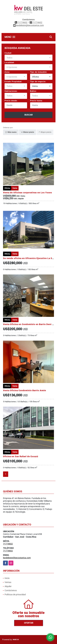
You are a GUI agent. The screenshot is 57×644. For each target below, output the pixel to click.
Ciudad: (8, 53)
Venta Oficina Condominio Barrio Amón (25, 390)
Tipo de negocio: (38, 82)
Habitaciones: (11, 91)
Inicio (7, 578)
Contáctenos (11, 590)
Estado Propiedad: (13, 82)
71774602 (22, 22)
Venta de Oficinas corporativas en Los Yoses (28, 193)
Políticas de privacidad (15, 594)
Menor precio (28, 132)
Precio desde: (11, 101)
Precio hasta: (36, 101)
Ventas (8, 582)
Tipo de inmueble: (39, 72)
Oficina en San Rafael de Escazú (21, 456)
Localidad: (9, 63)
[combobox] (28, 58)
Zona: (7, 72)
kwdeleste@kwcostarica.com (17, 558)
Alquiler (8, 586)
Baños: (33, 91)
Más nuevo (11, 132)
